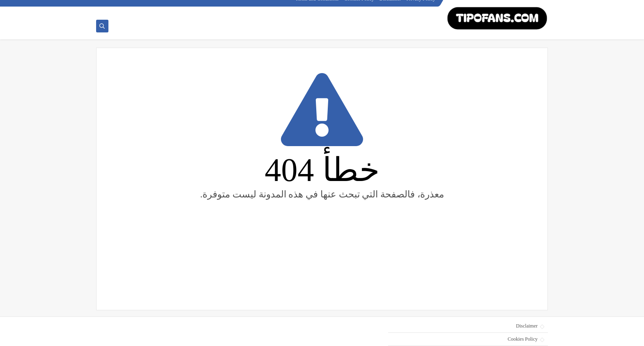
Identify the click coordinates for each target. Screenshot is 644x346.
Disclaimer (391, 7)
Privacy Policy (421, 7)
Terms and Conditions (317, 7)
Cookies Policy (360, 7)
